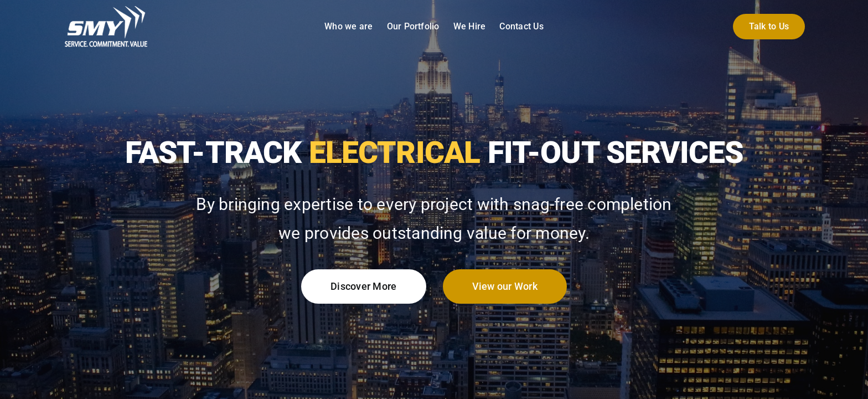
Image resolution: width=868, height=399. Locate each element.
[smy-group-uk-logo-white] (106, 10)
